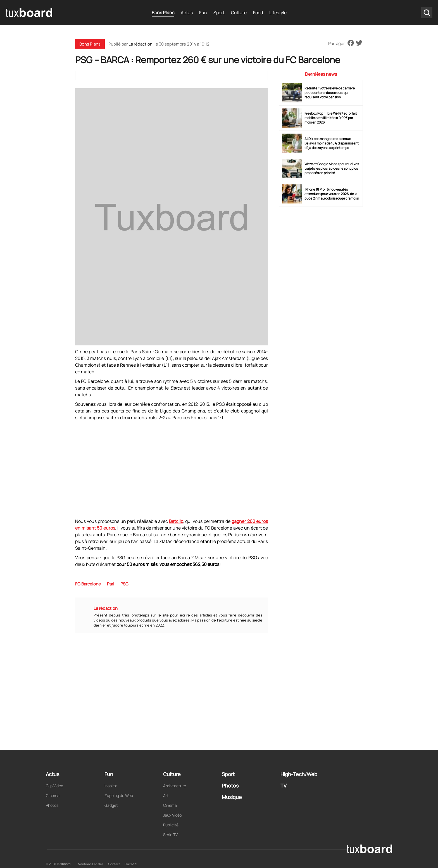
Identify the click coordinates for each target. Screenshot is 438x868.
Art (166, 795)
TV (284, 786)
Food (258, 13)
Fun (203, 13)
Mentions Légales (91, 864)
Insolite (111, 786)
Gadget (111, 805)
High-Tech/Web (299, 774)
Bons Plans (163, 13)
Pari (111, 584)
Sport (219, 13)
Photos (52, 805)
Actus (187, 13)
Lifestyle (278, 13)
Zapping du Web (119, 795)
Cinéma (53, 795)
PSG (124, 584)
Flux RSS (131, 864)
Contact (114, 864)
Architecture (175, 786)
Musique (232, 797)
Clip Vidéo (54, 786)
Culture (239, 13)
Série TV (170, 835)
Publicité (171, 825)
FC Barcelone (88, 584)
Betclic (176, 521)
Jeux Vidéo (172, 815)
